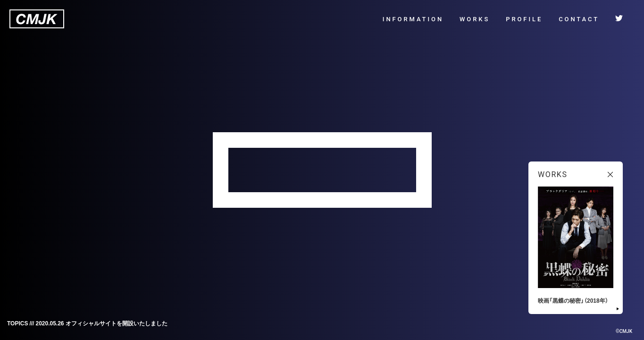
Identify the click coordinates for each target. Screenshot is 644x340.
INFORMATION (413, 19)
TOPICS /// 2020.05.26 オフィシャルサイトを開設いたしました (87, 323)
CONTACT (579, 19)
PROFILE (524, 19)
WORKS (475, 19)
